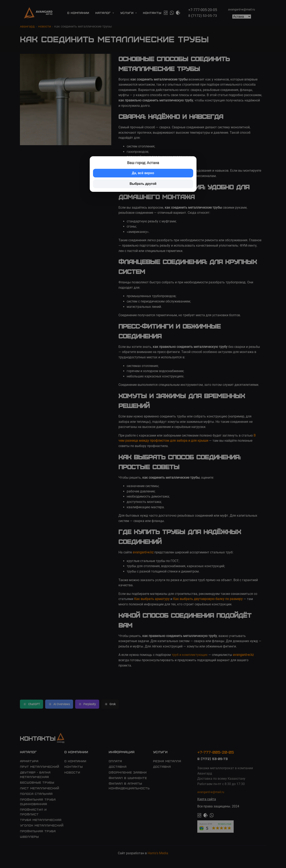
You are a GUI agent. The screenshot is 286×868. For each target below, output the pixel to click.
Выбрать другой (143, 184)
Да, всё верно (143, 173)
